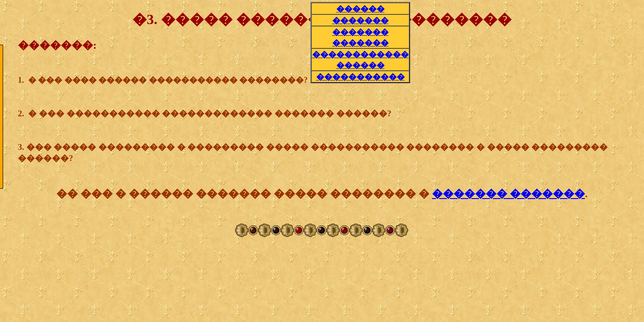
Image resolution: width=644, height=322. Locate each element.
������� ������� (508, 194)
